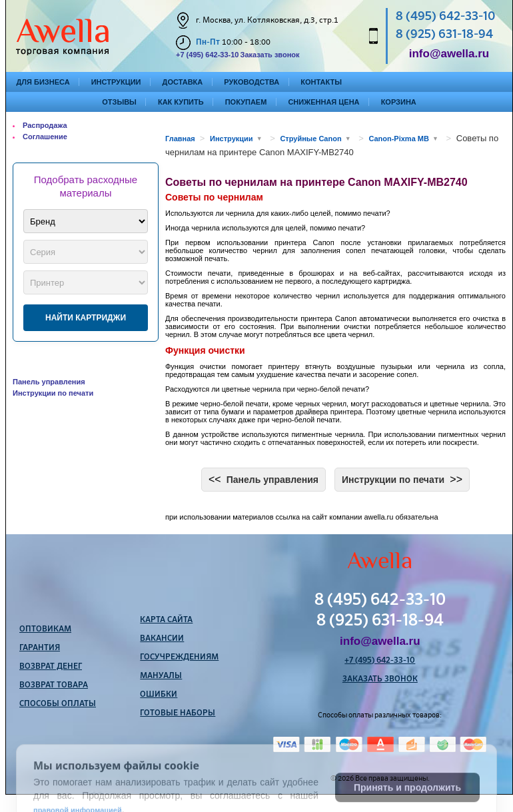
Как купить (181, 102)
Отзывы (119, 102)
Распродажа (45, 125)
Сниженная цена (323, 102)
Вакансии (162, 639)
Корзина (399, 102)
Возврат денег (51, 667)
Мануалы (161, 676)
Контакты (321, 82)
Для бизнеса (43, 82)
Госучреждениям (179, 657)
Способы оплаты (58, 704)
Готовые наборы (178, 713)
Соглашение (45, 137)
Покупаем (246, 102)
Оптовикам (45, 629)
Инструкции (116, 82)
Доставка (183, 82)
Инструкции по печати (53, 393)
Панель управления (49, 382)
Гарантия (40, 648)
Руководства (252, 82)
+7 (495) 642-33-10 (207, 55)
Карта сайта (166, 620)
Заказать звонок (269, 55)
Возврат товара (54, 685)
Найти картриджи (86, 318)
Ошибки (159, 695)
